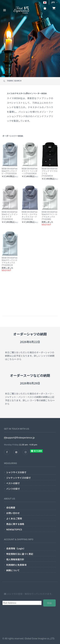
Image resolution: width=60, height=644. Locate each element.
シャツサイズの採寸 (16, 472)
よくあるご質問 (14, 518)
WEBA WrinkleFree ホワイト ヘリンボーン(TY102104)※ (30, 171)
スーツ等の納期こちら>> (42, 400)
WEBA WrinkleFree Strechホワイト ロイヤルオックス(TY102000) (49, 215)
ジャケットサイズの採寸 (18, 478)
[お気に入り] (45, 9)
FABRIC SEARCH (12, 81)
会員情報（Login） (16, 548)
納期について (13, 570)
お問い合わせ (13, 513)
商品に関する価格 (15, 524)
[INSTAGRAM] (25, 452)
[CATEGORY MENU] (4, 10)
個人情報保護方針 (15, 559)
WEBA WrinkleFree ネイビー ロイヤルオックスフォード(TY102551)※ (29, 215)
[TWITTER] (16, 452)
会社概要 (11, 508)
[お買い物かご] (54, 9)
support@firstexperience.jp (19, 437)
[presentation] (16, 621)
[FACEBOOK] (7, 452)
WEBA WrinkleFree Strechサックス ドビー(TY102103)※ (9, 171)
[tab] (30, 81)
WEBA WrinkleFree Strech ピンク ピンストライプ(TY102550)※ (10, 215)
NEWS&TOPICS (14, 529)
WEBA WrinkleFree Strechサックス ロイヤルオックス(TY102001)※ (9, 261)
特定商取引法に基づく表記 (20, 554)
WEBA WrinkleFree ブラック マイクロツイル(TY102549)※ (49, 172)
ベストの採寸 (13, 483)
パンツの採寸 (13, 489)
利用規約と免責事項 (16, 565)
